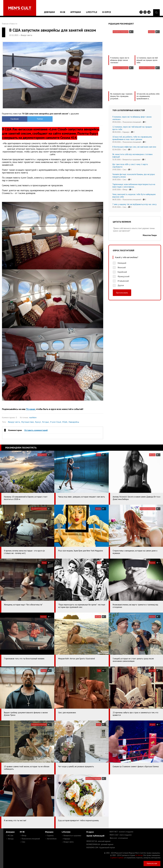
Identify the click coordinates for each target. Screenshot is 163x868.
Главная (5, 24)
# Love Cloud (56, 422)
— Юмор (23, 836)
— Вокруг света (68, 842)
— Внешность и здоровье (72, 836)
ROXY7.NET (121, 832)
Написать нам (152, 863)
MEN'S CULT (121, 835)
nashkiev (33, 417)
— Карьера (66, 839)
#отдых (46, 422)
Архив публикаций (95, 836)
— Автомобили (51, 839)
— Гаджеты (49, 836)
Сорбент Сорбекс (117, 858)
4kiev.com (119, 838)
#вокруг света (14, 422)
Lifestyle (92, 12)
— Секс (23, 842)
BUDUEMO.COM (101, 848)
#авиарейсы (74, 422)
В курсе (107, 12)
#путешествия (27, 422)
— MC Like (10, 836)
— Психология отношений (30, 839)
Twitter (40, 119)
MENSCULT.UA (98, 841)
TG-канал (30, 409)
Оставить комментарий (36, 430)
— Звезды (10, 839)
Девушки (49, 12)
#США (65, 422)
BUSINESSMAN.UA (100, 844)
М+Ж (63, 12)
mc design (139, 855)
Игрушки (76, 12)
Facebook (15, 119)
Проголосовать (122, 293)
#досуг (38, 422)
